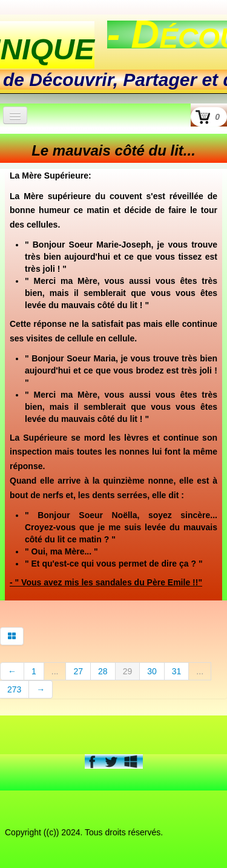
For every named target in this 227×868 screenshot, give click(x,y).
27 (78, 671)
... (55, 671)
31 (177, 671)
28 (103, 671)
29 (128, 671)
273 (14, 689)
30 (152, 671)
